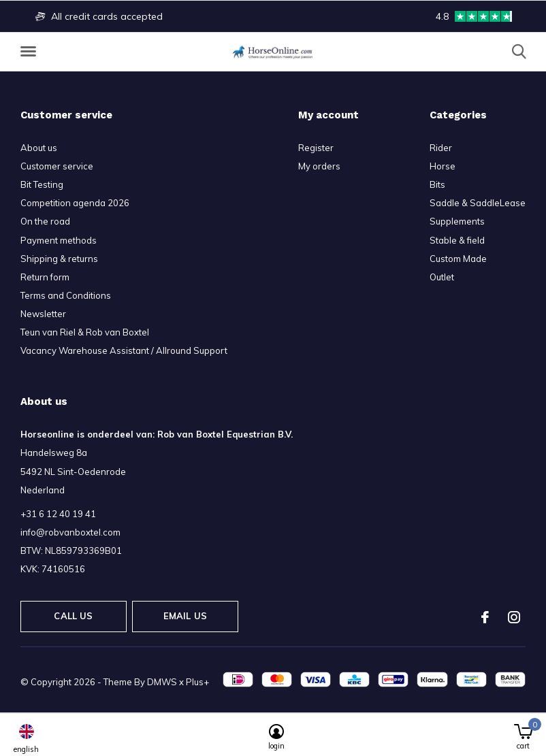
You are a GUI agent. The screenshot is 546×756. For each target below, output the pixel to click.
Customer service (57, 166)
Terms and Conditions (66, 295)
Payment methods (59, 240)
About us (39, 148)
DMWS (162, 682)
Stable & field (457, 240)
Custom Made (458, 259)
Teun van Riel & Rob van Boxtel (85, 332)
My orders (319, 166)
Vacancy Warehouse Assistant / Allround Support (124, 350)
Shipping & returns (59, 259)
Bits (437, 184)
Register (316, 148)
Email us (185, 616)
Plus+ (197, 682)
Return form (45, 277)
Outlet (442, 277)
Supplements (457, 221)
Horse (443, 166)
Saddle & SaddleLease (478, 203)
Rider (441, 148)
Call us (73, 616)
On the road (45, 221)
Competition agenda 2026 (75, 203)
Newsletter (43, 314)
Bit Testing (42, 184)
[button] (31, 52)
